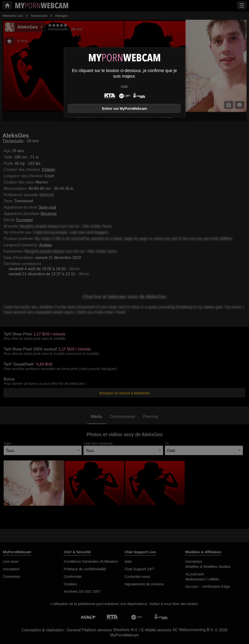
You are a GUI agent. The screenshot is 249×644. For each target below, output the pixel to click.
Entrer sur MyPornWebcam (124, 109)
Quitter (124, 86)
